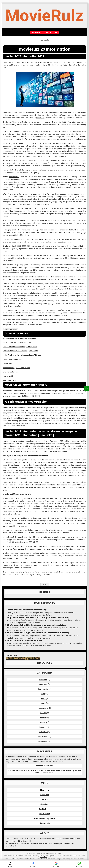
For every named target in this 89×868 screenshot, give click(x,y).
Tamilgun (18, 859)
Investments (43, 708)
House (43, 703)
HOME (10, 865)
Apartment (43, 684)
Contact (45, 799)
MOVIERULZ (48, 853)
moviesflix (65, 855)
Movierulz (45, 790)
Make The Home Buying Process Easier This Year (22, 355)
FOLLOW (33, 865)
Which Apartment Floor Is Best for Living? (27, 610)
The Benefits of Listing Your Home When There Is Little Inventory (38, 633)
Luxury (43, 713)
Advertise (45, 795)
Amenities (43, 680)
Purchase (43, 732)
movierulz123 (14, 177)
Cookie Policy (45, 809)
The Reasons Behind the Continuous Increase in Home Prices (37, 625)
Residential (43, 741)
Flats (43, 694)
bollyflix (75, 855)
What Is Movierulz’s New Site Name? (25, 641)
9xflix (84, 855)
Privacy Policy (45, 823)
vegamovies (53, 855)
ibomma (31, 855)
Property (43, 727)
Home (45, 585)
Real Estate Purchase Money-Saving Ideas (20, 347)
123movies (44, 859)
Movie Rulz (44, 857)
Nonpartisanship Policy (45, 818)
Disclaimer (45, 804)
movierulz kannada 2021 (13, 359)
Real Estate (43, 737)
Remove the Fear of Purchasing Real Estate (20, 351)
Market (43, 718)
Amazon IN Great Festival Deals (45, 33)
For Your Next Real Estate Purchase (17, 342)
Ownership (43, 722)
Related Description (11, 329)
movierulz (37, 113)
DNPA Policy (45, 814)
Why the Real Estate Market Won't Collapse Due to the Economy (38, 618)
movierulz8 (7, 363)
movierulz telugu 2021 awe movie (16, 368)
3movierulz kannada (11, 372)
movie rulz (40, 118)
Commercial (43, 689)
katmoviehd (42, 855)
